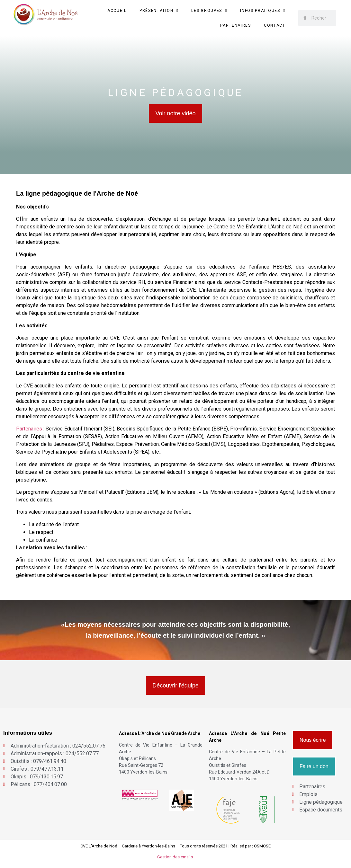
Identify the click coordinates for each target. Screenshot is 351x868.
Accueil (117, 11)
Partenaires (236, 25)
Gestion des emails (175, 857)
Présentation (159, 11)
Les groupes (209, 11)
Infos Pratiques (263, 11)
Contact (275, 25)
